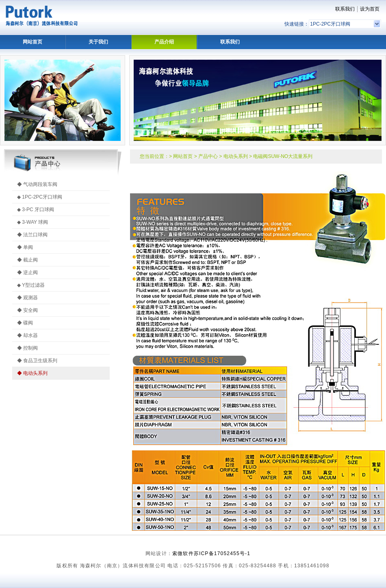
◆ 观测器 (27, 298)
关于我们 (98, 42)
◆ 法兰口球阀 (32, 235)
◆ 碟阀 (25, 323)
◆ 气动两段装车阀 (37, 184)
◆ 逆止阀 (27, 272)
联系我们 (345, 9)
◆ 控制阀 (27, 348)
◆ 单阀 (25, 247)
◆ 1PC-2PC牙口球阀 (40, 197)
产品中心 (208, 156)
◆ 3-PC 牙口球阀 (36, 210)
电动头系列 (236, 156)
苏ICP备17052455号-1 (222, 553)
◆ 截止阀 (27, 260)
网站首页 (33, 42)
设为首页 (370, 9)
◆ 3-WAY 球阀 (33, 222)
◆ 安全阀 (27, 310)
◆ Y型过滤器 (31, 285)
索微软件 (183, 553)
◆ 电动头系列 (32, 373)
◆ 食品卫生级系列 (37, 361)
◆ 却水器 (27, 335)
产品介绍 (164, 42)
